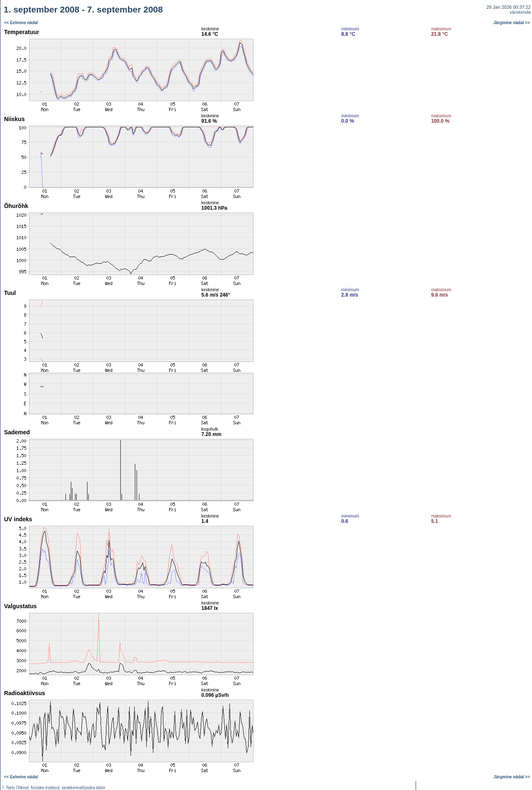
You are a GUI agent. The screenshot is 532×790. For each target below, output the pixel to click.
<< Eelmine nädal (21, 23)
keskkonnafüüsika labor (84, 788)
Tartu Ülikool (17, 788)
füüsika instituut (45, 788)
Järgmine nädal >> (512, 23)
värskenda (520, 12)
